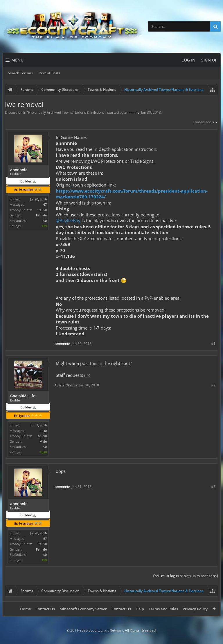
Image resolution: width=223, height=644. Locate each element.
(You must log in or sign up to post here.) (186, 576)
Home (25, 609)
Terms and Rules (163, 609)
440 (44, 431)
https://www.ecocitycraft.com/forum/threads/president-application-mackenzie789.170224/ (132, 194)
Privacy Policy (195, 609)
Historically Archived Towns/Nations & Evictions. (67, 112)
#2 (213, 385)
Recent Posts (50, 73)
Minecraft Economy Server (83, 609)
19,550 (42, 210)
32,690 (42, 436)
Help (140, 609)
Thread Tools (205, 122)
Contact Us (45, 609)
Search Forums (20, 73)
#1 (213, 344)
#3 (213, 487)
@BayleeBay (68, 220)
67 (45, 204)
